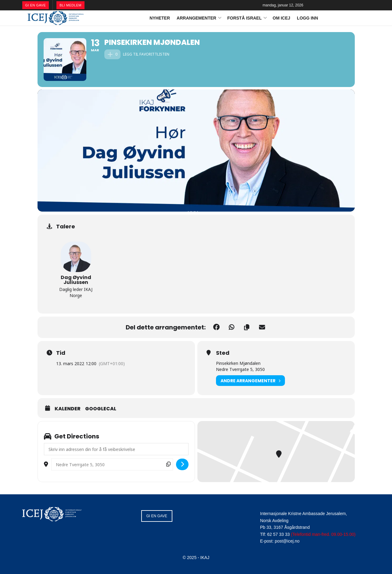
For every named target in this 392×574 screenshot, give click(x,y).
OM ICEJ (282, 18)
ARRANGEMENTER (196, 18)
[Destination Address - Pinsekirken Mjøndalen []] (112, 464)
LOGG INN (307, 18)
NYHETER (160, 18)
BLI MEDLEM (70, 5)
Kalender (68, 409)
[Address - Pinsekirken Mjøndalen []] (116, 449)
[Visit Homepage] (56, 18)
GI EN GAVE (36, 5)
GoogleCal (101, 409)
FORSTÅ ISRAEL (245, 18)
